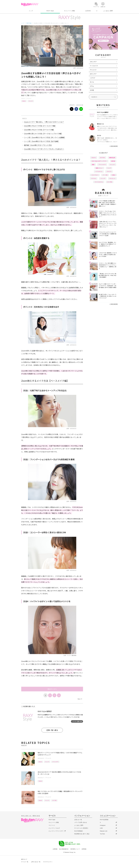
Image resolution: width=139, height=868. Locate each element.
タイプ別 (54, 800)
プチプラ (109, 171)
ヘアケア (92, 78)
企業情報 (55, 849)
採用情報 (84, 849)
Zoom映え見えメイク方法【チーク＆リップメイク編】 (43, 134)
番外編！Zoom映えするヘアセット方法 (38, 145)
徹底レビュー (99, 168)
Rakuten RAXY (30, 4)
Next (80, 699)
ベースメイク (94, 66)
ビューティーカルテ (54, 828)
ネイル (92, 82)
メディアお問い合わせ (81, 822)
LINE (101, 828)
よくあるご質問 (108, 11)
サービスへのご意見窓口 (81, 828)
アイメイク (29, 98)
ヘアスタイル (99, 171)
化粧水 (114, 175)
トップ (31, 11)
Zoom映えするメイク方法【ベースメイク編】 (40, 126)
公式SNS (88, 11)
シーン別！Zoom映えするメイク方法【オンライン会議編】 (45, 137)
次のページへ (52, 689)
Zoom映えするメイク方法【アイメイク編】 (39, 130)
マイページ (52, 825)
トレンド (31, 101)
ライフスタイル (99, 182)
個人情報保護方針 (64, 849)
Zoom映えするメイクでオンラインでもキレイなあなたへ (44, 149)
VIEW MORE (114, 146)
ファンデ (103, 178)
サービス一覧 (25, 862)
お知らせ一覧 (78, 820)
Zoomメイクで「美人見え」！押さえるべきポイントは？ (44, 122)
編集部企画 (112, 158)
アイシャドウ (55, 762)
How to (24, 101)
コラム (92, 86)
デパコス (94, 178)
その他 (92, 90)
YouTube (102, 834)
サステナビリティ (48, 862)
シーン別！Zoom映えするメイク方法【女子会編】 (42, 141)
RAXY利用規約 (79, 831)
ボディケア (93, 74)
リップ (109, 168)
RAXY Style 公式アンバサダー (99, 161)
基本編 (113, 161)
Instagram (103, 825)
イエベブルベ (95, 175)
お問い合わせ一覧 (36, 862)
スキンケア (93, 62)
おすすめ (102, 158)
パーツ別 (105, 175)
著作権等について (75, 849)
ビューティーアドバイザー (56, 831)
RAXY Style (50, 11)
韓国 (93, 165)
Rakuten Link (104, 831)
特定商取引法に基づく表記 (82, 834)
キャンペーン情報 (69, 11)
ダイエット (112, 178)
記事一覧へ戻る (52, 730)
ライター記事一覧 (77, 721)
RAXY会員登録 (104, 820)
